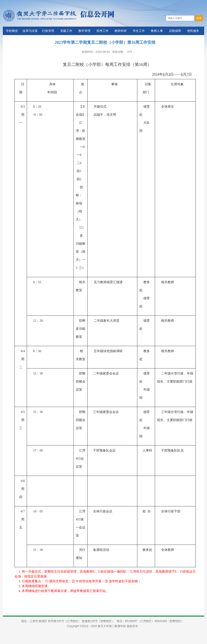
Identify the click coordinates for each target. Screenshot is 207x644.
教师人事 (157, 31)
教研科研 (121, 31)
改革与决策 (30, 31)
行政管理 (48, 31)
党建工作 (66, 31)
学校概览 (12, 31)
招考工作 (102, 31)
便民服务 (193, 31)
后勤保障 (175, 31)
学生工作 (139, 31)
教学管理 (84, 31)
